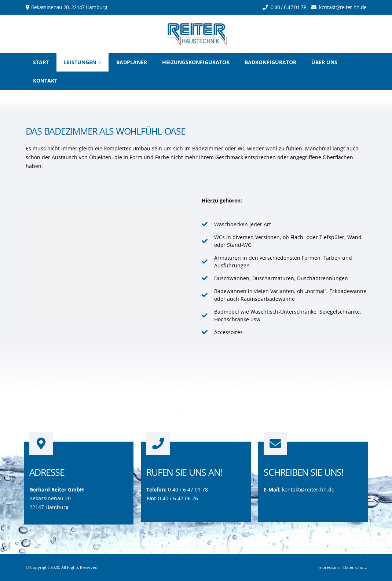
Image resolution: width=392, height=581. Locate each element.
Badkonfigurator (270, 62)
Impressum (328, 567)
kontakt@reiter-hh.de (308, 489)
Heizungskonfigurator (196, 62)
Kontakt (45, 81)
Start (41, 62)
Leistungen (80, 62)
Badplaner (132, 62)
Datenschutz (355, 567)
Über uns (324, 62)
